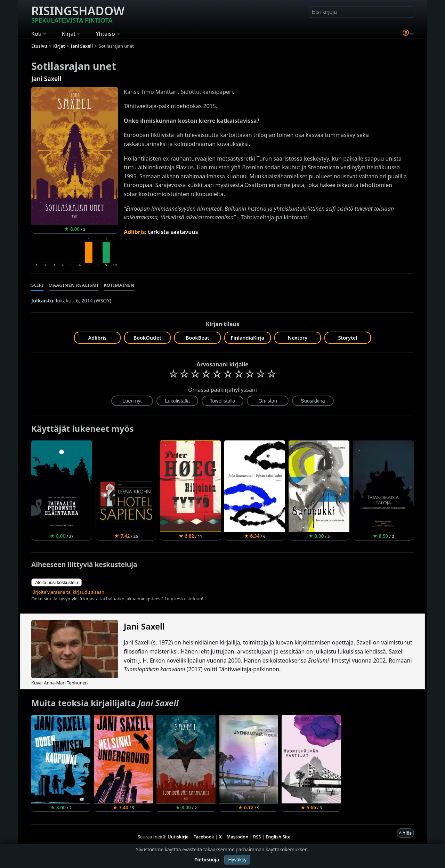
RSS (257, 837)
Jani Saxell (46, 79)
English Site (278, 837)
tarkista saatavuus (173, 232)
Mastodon (238, 837)
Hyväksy (237, 860)
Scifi (37, 285)
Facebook (204, 837)
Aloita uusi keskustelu (56, 582)
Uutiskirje (178, 837)
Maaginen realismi (74, 285)
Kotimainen (119, 285)
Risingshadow (78, 14)
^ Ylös (405, 833)
